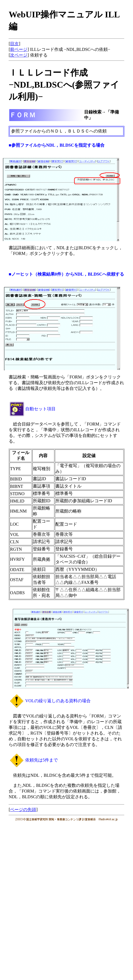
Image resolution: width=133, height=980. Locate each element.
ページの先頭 (23, 810)
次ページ (19, 55)
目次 (14, 44)
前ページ (19, 49)
